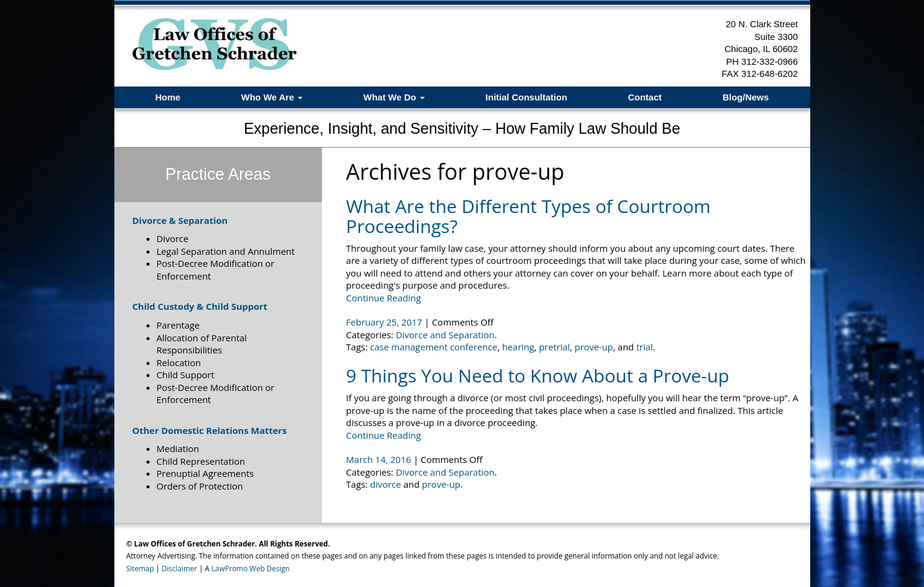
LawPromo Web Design (250, 569)
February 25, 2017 (385, 322)
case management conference (434, 347)
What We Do (394, 97)
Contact (645, 97)
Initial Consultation (526, 97)
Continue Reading (384, 298)
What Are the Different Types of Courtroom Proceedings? (528, 216)
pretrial (555, 347)
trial (644, 347)
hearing (518, 347)
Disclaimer (179, 569)
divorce (386, 484)
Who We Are (272, 97)
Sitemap (140, 569)
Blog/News (746, 97)
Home (168, 97)
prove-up (594, 347)
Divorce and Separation (445, 335)
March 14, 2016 (380, 459)
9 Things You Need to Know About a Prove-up (538, 375)
